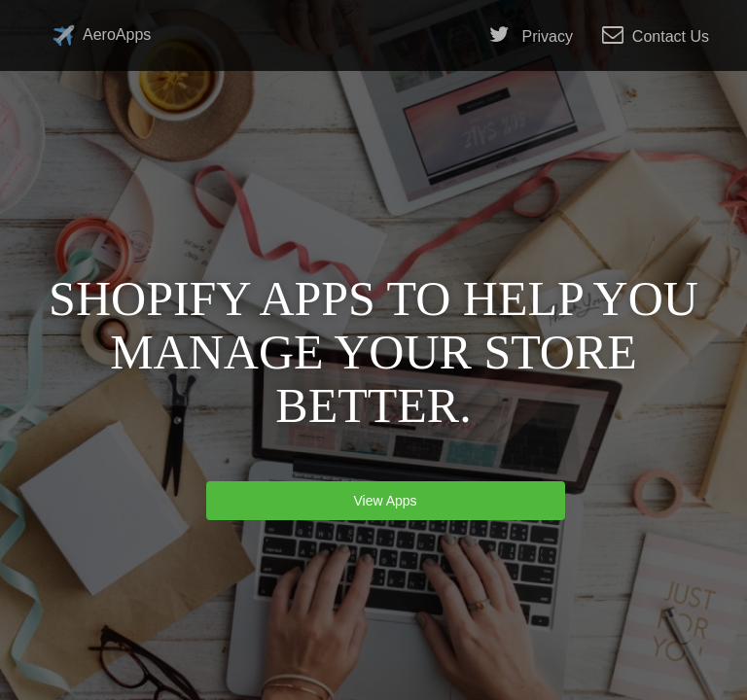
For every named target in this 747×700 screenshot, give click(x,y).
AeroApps (102, 35)
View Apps (386, 501)
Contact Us (656, 35)
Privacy (531, 35)
